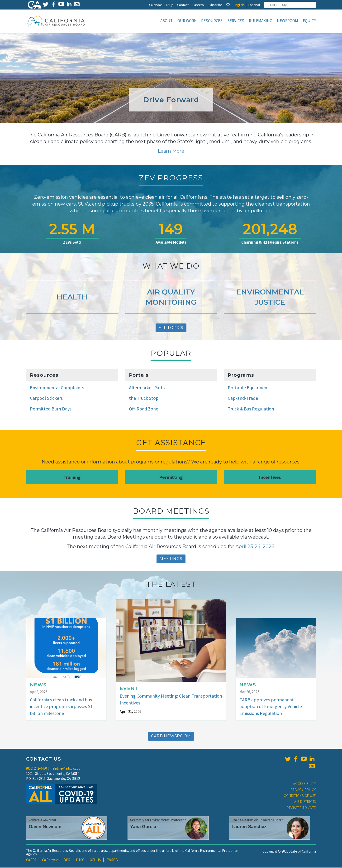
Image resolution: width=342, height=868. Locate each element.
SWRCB (112, 860)
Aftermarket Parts (147, 388)
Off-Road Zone (144, 409)
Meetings (171, 559)
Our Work (187, 21)
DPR (67, 860)
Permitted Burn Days (51, 409)
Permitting (171, 478)
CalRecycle (50, 860)
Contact (183, 5)
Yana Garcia (143, 827)
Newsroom (287, 21)
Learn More (171, 151)
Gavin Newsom (45, 827)
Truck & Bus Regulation (251, 409)
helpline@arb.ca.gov (65, 769)
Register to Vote (301, 808)
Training (72, 478)
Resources (212, 21)
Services (236, 21)
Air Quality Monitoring (171, 298)
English (239, 5)
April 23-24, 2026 (255, 547)
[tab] (228, 5)
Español (254, 5)
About (166, 21)
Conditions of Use (300, 796)
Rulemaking (261, 21)
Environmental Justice (270, 298)
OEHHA (95, 860)
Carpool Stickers (46, 398)
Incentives (270, 478)
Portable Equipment (248, 388)
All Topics (171, 328)
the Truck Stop (144, 398)
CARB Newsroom (171, 736)
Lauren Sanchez (249, 827)
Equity (309, 21)
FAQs (170, 5)
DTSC (80, 860)
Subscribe (215, 5)
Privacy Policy (303, 790)
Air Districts (305, 802)
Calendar (156, 5)
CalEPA (31, 860)
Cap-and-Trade (243, 398)
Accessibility (304, 784)
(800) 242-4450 (36, 769)
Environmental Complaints (57, 388)
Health (72, 297)
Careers (198, 5)
